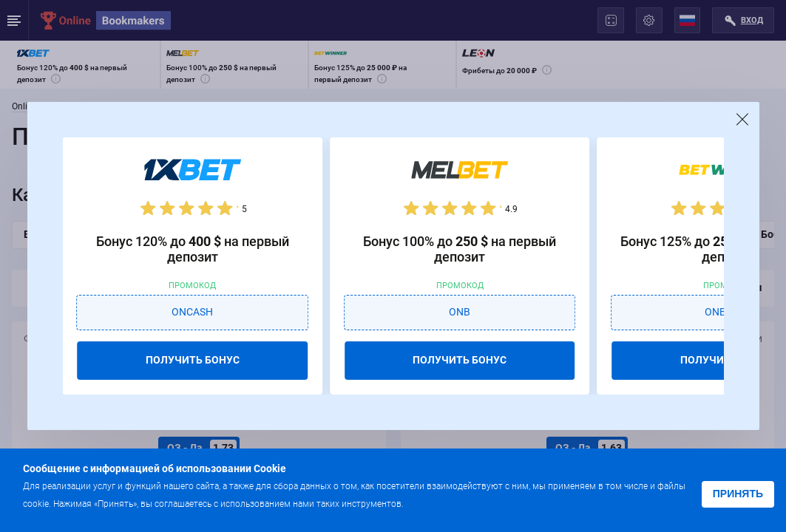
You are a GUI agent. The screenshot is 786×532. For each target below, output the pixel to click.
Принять (738, 494)
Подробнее (436, 503)
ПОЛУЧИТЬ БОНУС (193, 360)
